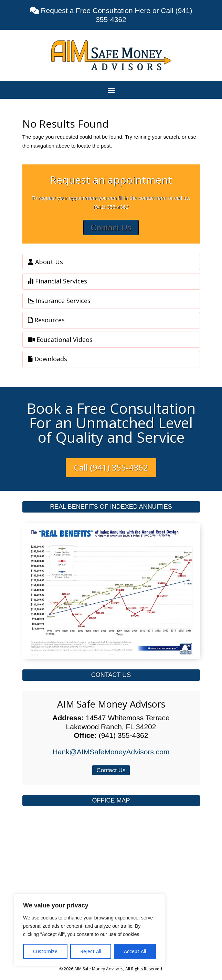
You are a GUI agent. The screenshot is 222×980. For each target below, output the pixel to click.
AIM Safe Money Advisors (111, 704)
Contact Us (111, 228)
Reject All (91, 951)
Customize (45, 951)
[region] (89, 930)
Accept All (135, 951)
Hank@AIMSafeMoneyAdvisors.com (111, 752)
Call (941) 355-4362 (111, 467)
